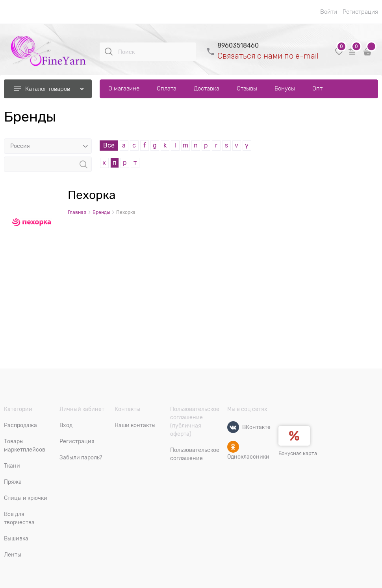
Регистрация (360, 12)
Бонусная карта (298, 453)
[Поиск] (109, 52)
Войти (329, 12)
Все (109, 146)
